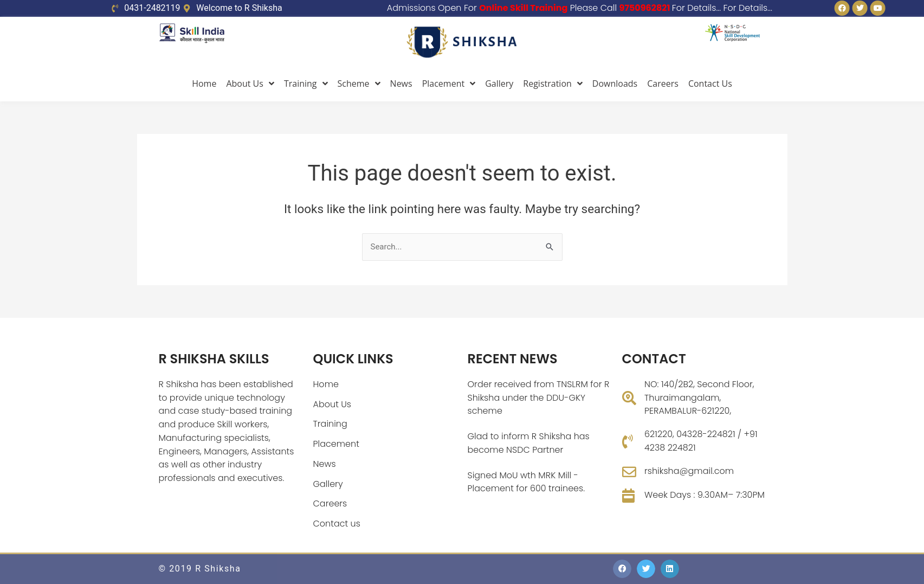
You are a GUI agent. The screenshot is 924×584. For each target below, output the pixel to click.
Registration (553, 84)
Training (306, 84)
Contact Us (710, 84)
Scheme (359, 84)
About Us (250, 84)
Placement (449, 84)
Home (204, 84)
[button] (622, 569)
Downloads (615, 84)
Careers (663, 84)
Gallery (499, 84)
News (401, 84)
